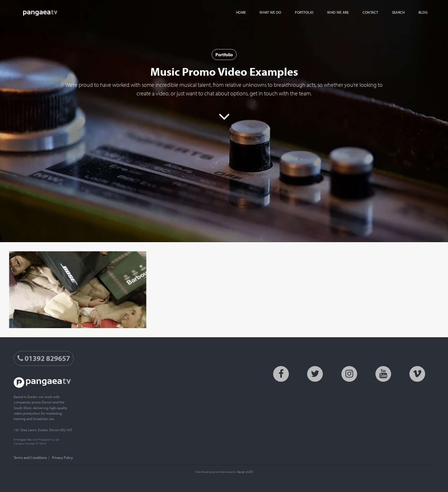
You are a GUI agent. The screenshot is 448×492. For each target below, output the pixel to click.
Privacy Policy (62, 457)
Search (398, 12)
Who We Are (338, 12)
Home (241, 12)
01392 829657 (44, 358)
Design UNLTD (245, 472)
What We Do (270, 12)
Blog (423, 12)
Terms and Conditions (30, 457)
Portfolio (224, 55)
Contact (370, 12)
